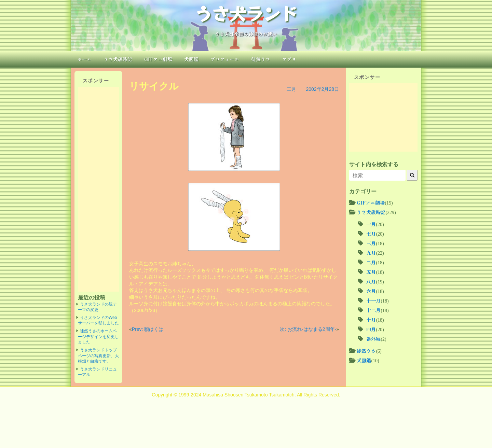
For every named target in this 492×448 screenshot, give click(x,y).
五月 (371, 272)
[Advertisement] (98, 189)
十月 (371, 320)
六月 (371, 291)
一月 (371, 224)
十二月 (373, 310)
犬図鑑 (191, 59)
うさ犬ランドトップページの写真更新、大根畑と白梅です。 (98, 356)
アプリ (289, 59)
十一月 (373, 300)
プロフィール (225, 59)
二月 (291, 89)
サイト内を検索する (374, 164)
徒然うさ (261, 59)
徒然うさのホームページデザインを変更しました (98, 337)
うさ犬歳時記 (118, 59)
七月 (371, 234)
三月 (371, 243)
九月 (371, 253)
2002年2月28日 (322, 89)
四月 (371, 329)
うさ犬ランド (246, 13)
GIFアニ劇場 (158, 59)
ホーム (84, 59)
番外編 (373, 339)
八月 (371, 281)
